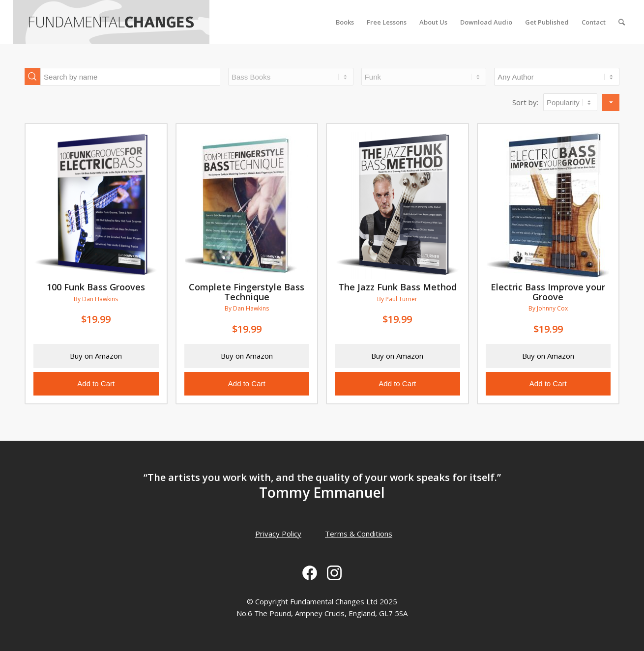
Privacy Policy (278, 534)
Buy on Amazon (96, 356)
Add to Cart (96, 383)
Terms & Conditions (359, 534)
